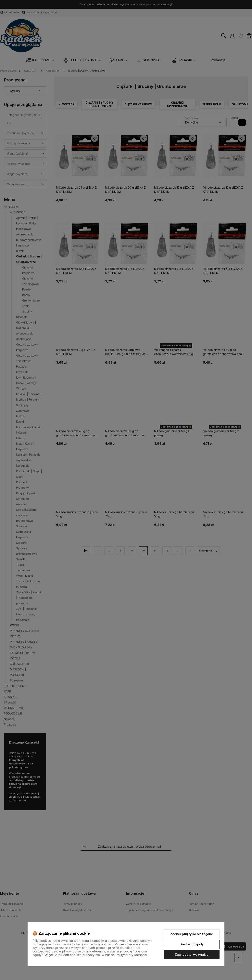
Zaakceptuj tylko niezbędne (192, 934)
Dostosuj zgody (192, 944)
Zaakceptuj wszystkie (192, 955)
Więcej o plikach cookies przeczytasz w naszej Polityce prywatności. (96, 955)
